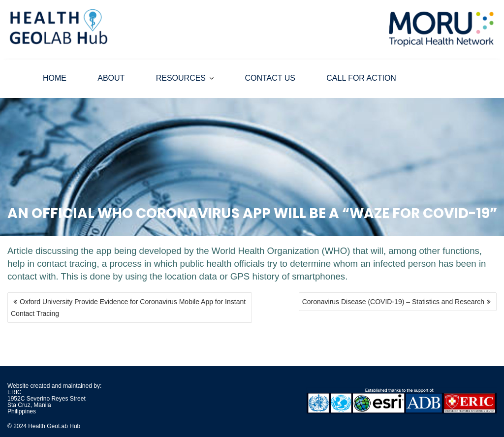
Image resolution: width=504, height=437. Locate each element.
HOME (55, 78)
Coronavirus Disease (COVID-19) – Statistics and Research (393, 302)
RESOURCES (181, 78)
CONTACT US (270, 78)
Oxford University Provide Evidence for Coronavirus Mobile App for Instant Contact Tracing (128, 308)
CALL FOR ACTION (361, 78)
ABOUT (111, 78)
